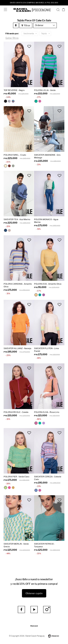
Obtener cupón (34, 593)
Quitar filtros (12, 38)
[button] (58, 10)
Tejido (44, 34)
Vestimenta (29, 34)
